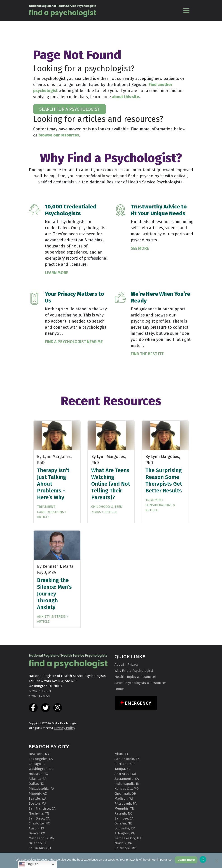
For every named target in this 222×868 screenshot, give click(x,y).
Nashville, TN (39, 813)
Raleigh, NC (123, 813)
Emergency (138, 703)
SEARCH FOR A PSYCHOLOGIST (70, 109)
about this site (126, 97)
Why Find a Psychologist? (134, 671)
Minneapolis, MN (42, 838)
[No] (216, 860)
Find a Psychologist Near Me (74, 342)
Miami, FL (122, 754)
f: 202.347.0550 (39, 696)
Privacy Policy (65, 728)
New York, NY (39, 754)
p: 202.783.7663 (40, 691)
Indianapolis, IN (127, 784)
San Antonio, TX (127, 759)
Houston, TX (38, 774)
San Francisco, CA (42, 808)
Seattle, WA (37, 799)
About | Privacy (126, 665)
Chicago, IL (37, 764)
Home (119, 689)
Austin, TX (36, 828)
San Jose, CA (124, 818)
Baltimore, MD (125, 848)
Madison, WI (124, 799)
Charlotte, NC (39, 823)
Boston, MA (37, 803)
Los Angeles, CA (41, 759)
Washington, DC (41, 769)
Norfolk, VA (123, 843)
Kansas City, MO (127, 789)
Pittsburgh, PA (126, 803)
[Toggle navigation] (186, 10)
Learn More (57, 273)
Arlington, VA (125, 833)
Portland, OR (125, 764)
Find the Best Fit (147, 354)
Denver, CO (37, 833)
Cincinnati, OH (125, 794)
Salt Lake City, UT (128, 838)
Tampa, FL (122, 769)
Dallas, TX (36, 784)
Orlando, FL (38, 843)
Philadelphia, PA (41, 789)
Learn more (186, 860)
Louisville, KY (125, 828)
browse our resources (59, 135)
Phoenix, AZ (38, 794)
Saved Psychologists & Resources (140, 683)
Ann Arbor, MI (125, 774)
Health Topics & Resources (136, 677)
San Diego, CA (39, 818)
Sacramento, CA (127, 779)
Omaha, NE (123, 823)
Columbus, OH (40, 848)
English (29, 864)
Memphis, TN (124, 808)
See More (140, 248)
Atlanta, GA (38, 779)
